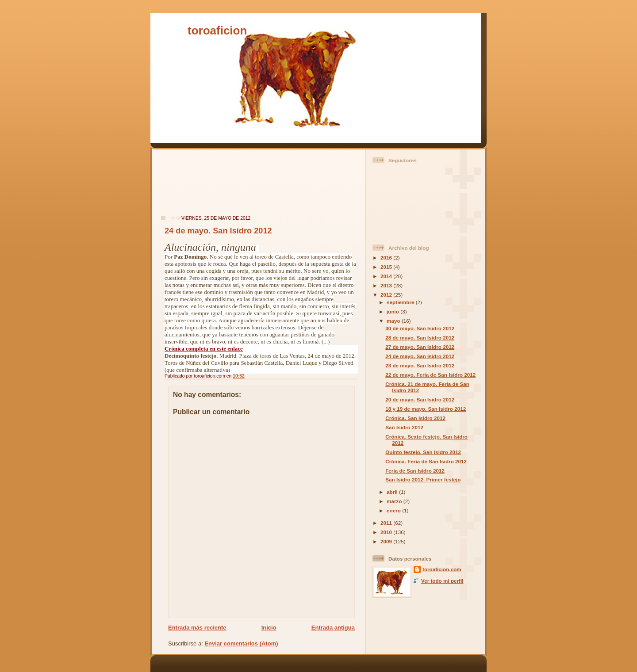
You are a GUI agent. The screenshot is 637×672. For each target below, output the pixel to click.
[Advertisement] (183, 187)
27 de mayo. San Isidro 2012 (420, 347)
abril (393, 492)
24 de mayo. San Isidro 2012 (218, 231)
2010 (387, 532)
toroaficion (217, 31)
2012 (387, 295)
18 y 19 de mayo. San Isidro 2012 (426, 409)
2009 (387, 541)
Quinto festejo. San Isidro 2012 (423, 452)
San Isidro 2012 (404, 427)
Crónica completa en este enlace (204, 349)
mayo (394, 321)
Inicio (269, 628)
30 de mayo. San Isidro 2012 (420, 328)
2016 (387, 258)
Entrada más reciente (197, 628)
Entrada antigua (333, 628)
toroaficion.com (442, 569)
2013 (387, 285)
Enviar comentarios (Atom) (241, 643)
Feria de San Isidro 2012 (415, 471)
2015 (387, 267)
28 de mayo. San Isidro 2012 (420, 338)
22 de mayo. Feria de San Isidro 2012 (430, 375)
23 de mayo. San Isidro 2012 (420, 365)
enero (394, 510)
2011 (387, 523)
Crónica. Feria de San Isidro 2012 (426, 461)
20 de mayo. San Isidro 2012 (420, 399)
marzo (395, 501)
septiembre (401, 302)
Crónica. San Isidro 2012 (415, 418)
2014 (387, 276)
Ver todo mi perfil (442, 581)
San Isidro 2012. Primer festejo (423, 479)
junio (393, 311)
